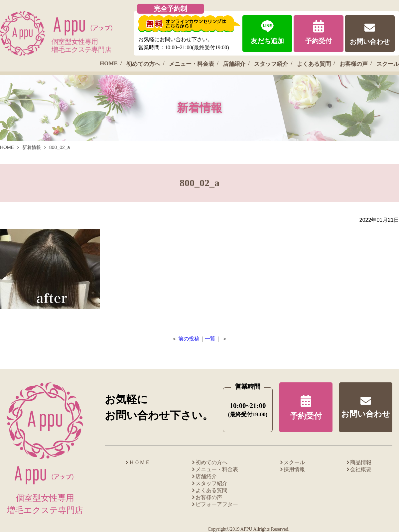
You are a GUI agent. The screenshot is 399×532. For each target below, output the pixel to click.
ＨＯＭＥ (140, 462)
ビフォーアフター (217, 504)
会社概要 (361, 469)
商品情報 (361, 462)
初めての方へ (143, 64)
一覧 (210, 339)
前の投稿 (189, 339)
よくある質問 (314, 64)
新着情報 (32, 147)
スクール (388, 64)
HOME (109, 63)
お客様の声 (354, 64)
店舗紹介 (234, 64)
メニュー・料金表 (192, 64)
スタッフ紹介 (271, 64)
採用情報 (294, 469)
